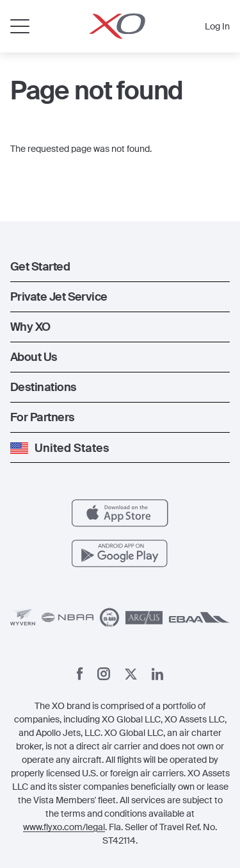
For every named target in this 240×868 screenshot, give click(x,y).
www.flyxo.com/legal (64, 827)
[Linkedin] (157, 674)
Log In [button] (217, 26)
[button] (120, 267)
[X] (131, 674)
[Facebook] (80, 674)
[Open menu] (20, 26)
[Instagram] (104, 674)
